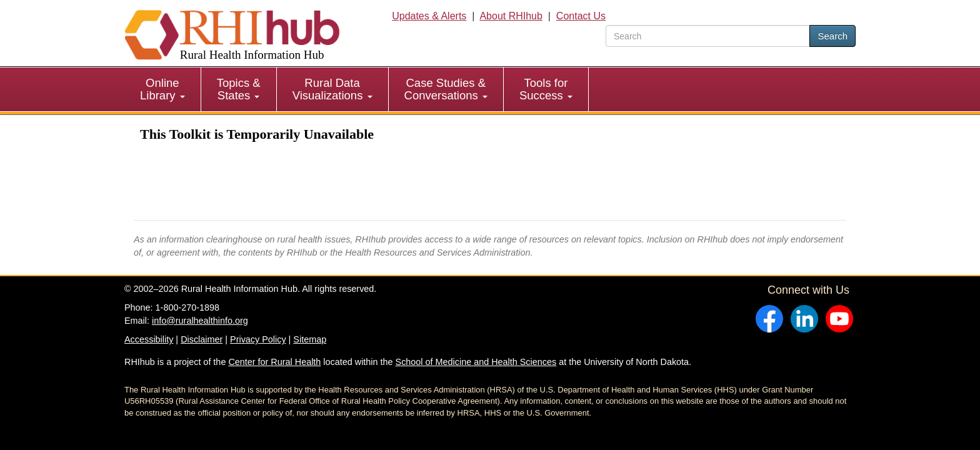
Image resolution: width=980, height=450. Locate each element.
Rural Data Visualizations (332, 89)
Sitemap (310, 339)
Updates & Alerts (429, 16)
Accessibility (149, 339)
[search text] (708, 36)
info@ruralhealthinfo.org (200, 321)
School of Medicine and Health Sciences (476, 362)
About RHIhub (511, 16)
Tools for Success (546, 89)
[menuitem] (163, 89)
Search (832, 36)
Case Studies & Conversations (446, 89)
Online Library (162, 89)
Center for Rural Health (274, 362)
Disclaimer (202, 339)
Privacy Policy (258, 339)
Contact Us (581, 16)
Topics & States (239, 89)
